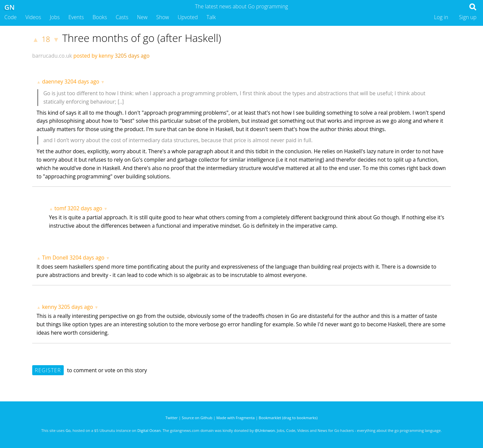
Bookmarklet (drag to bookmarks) (288, 418)
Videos (33, 17)
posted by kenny (94, 56)
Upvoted (188, 17)
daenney (52, 81)
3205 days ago (75, 307)
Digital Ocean (149, 430)
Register (48, 370)
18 (46, 39)
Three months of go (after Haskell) (142, 38)
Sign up (468, 17)
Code (11, 17)
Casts (122, 17)
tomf (60, 208)
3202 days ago (85, 208)
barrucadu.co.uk (52, 56)
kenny (49, 307)
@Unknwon (265, 430)
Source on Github (197, 418)
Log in (441, 17)
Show (163, 17)
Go (68, 430)
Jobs (55, 17)
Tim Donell (55, 258)
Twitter (172, 418)
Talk (211, 17)
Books (100, 17)
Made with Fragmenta (235, 418)
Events (76, 17)
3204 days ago (82, 81)
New (142, 17)
